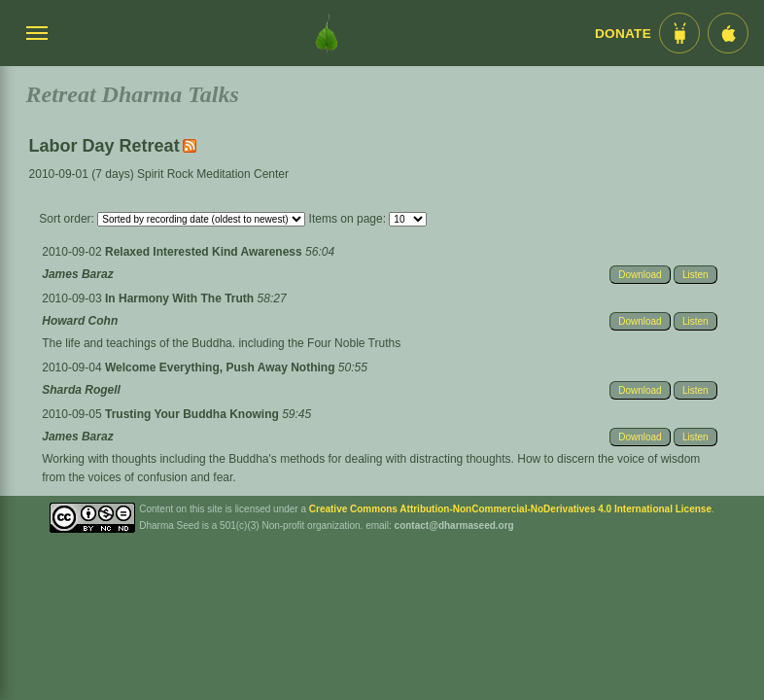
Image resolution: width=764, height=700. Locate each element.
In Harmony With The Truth (181, 298)
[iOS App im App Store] (728, 33)
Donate (623, 34)
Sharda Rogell (81, 390)
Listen (695, 275)
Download (640, 275)
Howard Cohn (80, 321)
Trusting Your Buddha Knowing (193, 414)
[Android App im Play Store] (679, 33)
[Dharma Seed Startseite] (327, 33)
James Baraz (77, 274)
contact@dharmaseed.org (454, 525)
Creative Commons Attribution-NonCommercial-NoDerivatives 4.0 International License (510, 509)
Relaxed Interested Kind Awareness (205, 252)
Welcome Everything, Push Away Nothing (222, 367)
